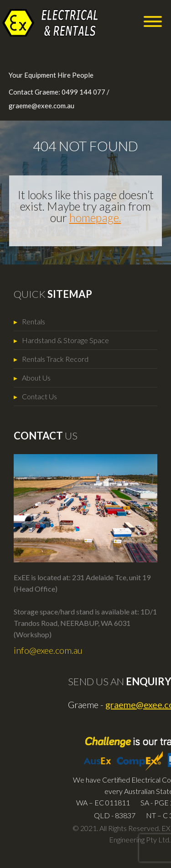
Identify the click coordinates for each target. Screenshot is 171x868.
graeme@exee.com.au (41, 106)
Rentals (34, 321)
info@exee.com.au (48, 650)
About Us (36, 378)
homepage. (95, 217)
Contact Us (39, 396)
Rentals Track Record (55, 359)
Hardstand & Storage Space (65, 340)
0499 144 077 (83, 92)
